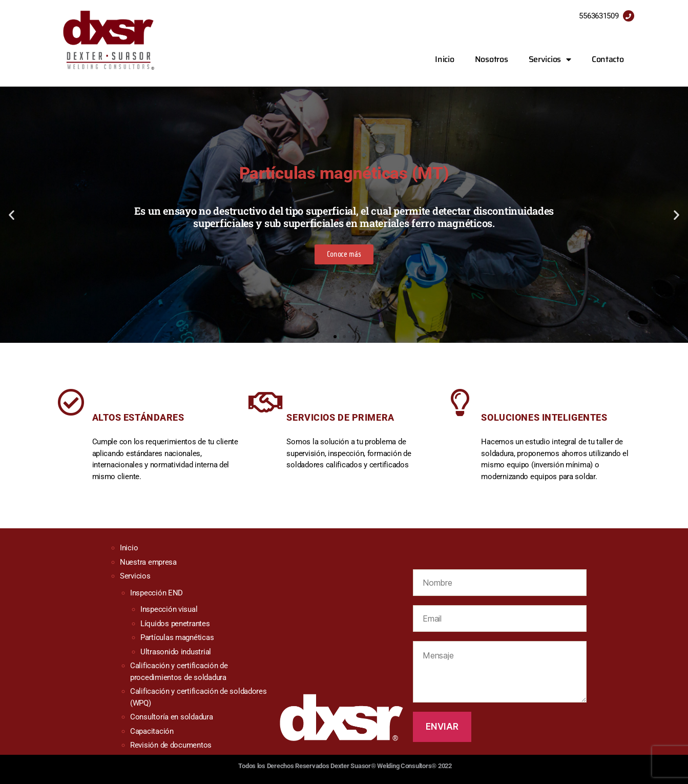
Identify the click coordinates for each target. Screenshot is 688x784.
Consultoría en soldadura (172, 717)
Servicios (550, 59)
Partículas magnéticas (177, 637)
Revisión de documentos (171, 745)
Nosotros (492, 59)
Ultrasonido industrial (176, 652)
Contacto (608, 59)
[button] (335, 337)
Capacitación (152, 731)
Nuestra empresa (148, 562)
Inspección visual (169, 609)
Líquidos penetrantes (175, 624)
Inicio (444, 59)
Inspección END (157, 593)
